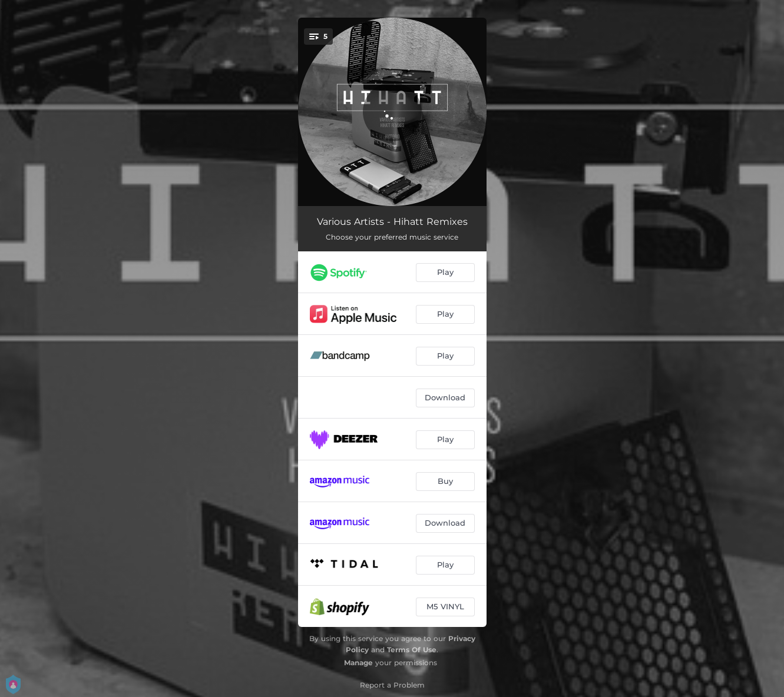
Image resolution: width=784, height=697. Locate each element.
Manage (358, 663)
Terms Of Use (412, 650)
